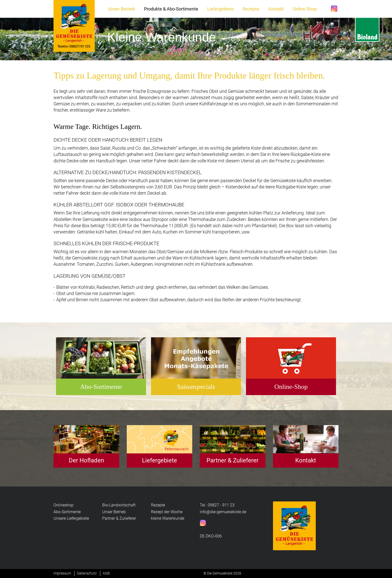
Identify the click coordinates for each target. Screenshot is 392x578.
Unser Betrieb (121, 9)
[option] (196, 39)
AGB (106, 573)
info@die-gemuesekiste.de (223, 512)
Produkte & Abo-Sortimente (171, 9)
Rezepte (251, 9)
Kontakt (276, 9)
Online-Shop (305, 9)
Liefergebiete (220, 9)
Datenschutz (87, 573)
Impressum (62, 573)
